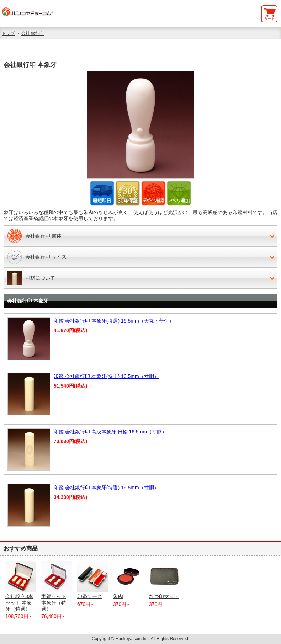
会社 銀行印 (33, 33)
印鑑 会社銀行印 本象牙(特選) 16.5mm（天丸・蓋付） (114, 321)
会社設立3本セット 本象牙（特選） (21, 586)
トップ (8, 33)
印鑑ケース (92, 580)
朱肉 (128, 580)
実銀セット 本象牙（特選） (57, 586)
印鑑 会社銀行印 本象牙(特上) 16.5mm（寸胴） (106, 376)
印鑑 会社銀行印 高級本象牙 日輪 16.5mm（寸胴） (110, 432)
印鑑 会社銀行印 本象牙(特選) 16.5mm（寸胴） (106, 488)
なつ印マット (164, 580)
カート (269, 19)
